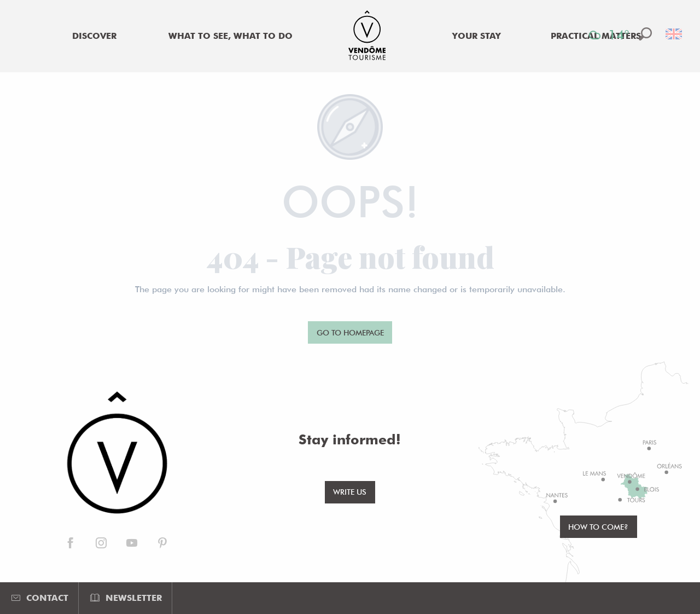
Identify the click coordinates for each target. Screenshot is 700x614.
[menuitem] (94, 36)
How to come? (598, 527)
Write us (350, 492)
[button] (645, 34)
